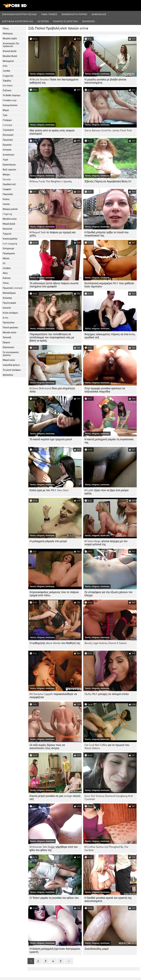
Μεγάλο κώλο (10, 219)
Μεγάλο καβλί (10, 38)
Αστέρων (43, 21)
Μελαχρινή (8, 61)
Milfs (5, 66)
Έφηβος (7, 81)
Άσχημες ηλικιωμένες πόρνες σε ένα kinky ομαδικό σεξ (110, 336)
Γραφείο (7, 189)
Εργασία (7, 145)
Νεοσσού (8, 229)
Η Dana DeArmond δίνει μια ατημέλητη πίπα (52, 390)
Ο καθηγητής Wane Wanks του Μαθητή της (55, 643)
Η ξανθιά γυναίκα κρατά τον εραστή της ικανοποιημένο (108, 899)
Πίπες (6, 29)
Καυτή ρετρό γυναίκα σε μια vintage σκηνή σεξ (55, 798)
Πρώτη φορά (9, 303)
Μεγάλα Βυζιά (10, 56)
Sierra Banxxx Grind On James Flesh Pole (108, 130)
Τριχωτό (7, 234)
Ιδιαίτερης (8, 34)
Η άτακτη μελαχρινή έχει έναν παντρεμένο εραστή (55, 950)
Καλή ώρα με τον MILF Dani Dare (49, 490)
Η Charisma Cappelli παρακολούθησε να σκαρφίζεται (53, 696)
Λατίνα (6, 204)
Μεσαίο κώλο (10, 332)
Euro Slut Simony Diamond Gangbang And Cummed (109, 798)
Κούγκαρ (7, 298)
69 (4, 263)
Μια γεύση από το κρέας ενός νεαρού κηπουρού (52, 132)
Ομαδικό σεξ (9, 184)
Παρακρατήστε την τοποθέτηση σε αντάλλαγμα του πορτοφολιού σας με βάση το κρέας (52, 337)
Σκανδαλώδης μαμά (97, 949)
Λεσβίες (7, 268)
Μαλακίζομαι (9, 293)
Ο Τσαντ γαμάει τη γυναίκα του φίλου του (54, 898)
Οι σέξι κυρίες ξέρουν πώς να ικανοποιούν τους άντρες (47, 747)
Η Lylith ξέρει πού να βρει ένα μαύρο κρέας (107, 492)
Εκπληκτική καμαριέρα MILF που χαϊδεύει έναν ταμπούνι (109, 285)
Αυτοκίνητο (8, 155)
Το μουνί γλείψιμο (12, 370)
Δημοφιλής (99, 14)
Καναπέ (7, 308)
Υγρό (5, 160)
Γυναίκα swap (10, 100)
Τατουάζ (7, 337)
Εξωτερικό (8, 135)
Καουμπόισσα (10, 105)
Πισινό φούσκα (10, 328)
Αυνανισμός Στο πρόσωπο (11, 45)
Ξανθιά (6, 71)
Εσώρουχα (8, 248)
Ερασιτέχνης (9, 165)
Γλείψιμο (7, 120)
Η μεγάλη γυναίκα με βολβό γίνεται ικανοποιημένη (105, 81)
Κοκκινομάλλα (10, 239)
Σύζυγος (7, 90)
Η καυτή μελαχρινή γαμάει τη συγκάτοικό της (109, 441)
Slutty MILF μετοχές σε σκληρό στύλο (107, 694)
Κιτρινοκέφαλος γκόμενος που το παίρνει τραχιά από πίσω (54, 594)
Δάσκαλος (8, 375)
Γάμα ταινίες (49, 14)
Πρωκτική (8, 140)
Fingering (7, 214)
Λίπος (6, 283)
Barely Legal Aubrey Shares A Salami (106, 643)
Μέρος (6, 258)
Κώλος (6, 199)
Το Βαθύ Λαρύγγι (11, 95)
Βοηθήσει (89, 21)
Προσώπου (9, 323)
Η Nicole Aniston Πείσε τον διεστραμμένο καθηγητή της (54, 81)
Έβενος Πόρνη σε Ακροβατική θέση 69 (108, 181)
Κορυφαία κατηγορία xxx (18, 21)
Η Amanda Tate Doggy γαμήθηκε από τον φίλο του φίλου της (54, 848)
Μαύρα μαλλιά (10, 209)
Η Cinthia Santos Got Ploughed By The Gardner (106, 848)
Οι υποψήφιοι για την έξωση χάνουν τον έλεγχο (109, 594)
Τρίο (5, 115)
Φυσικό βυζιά (10, 51)
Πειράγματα (9, 253)
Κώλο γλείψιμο (10, 313)
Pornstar (7, 179)
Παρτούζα (8, 194)
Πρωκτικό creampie (13, 288)
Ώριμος (6, 342)
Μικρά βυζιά (9, 224)
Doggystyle (8, 76)
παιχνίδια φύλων (11, 365)
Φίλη (5, 273)
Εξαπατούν (8, 347)
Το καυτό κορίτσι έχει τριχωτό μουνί (51, 439)
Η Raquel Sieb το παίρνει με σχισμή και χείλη (53, 234)
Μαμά (6, 110)
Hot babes (8, 86)
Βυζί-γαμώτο (9, 170)
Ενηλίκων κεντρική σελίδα (19, 14)
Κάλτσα (7, 278)
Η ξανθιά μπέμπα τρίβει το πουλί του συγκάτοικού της (107, 234)
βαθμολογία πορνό (74, 14)
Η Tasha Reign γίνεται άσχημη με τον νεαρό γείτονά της (106, 543)
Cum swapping (10, 244)
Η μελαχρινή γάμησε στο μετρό (48, 541)
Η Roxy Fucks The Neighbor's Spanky (51, 181)
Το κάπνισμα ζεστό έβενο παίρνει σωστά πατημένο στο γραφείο (54, 285)
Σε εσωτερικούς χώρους (11, 354)
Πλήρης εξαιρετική (66, 21)
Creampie (8, 125)
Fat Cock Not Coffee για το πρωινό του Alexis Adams (107, 747)
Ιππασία (7, 150)
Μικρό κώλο (9, 360)
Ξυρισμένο (8, 130)
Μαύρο (6, 175)
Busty (5, 318)
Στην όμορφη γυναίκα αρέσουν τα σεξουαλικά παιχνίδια (105, 390)
